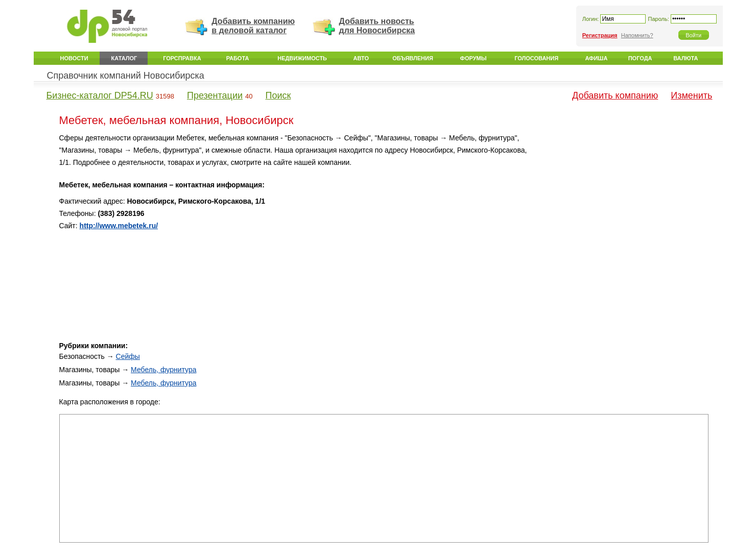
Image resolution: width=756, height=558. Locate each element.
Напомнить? (637, 35)
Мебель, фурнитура (163, 370)
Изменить (691, 95)
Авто (361, 58)
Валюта (686, 58)
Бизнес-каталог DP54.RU (100, 95)
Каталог (124, 58)
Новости (74, 58)
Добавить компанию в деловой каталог (253, 26)
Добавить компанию (615, 95)
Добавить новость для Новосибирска (377, 26)
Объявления (413, 58)
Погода (640, 58)
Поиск (278, 95)
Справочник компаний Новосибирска (126, 76)
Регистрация (600, 35)
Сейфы (128, 356)
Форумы (474, 58)
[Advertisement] (622, 204)
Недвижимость (302, 58)
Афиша (596, 58)
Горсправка (182, 58)
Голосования (536, 58)
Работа (238, 58)
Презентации (215, 95)
